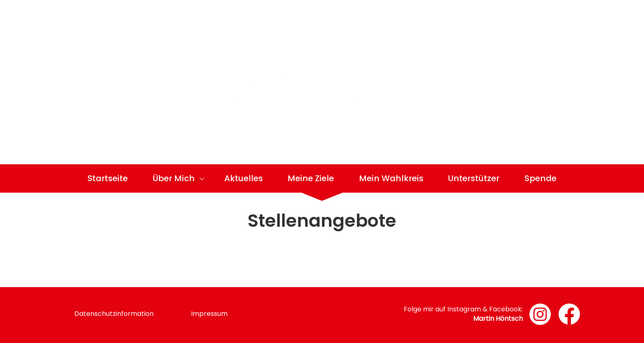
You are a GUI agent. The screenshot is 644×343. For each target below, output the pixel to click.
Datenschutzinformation (114, 314)
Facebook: (506, 309)
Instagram (464, 309)
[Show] (202, 180)
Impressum (209, 314)
